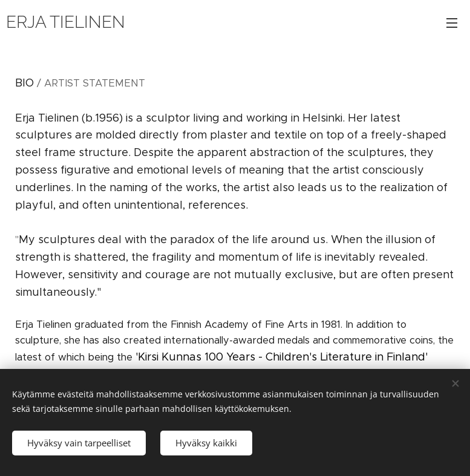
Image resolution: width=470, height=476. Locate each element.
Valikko (452, 23)
